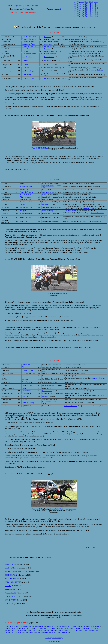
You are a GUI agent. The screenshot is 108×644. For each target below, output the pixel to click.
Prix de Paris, (65, 626)
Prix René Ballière (21, 630)
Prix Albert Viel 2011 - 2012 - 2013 (86, 8)
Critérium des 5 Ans (46, 630)
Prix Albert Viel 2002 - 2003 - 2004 (86, 4)
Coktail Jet (48, 61)
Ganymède (48, 37)
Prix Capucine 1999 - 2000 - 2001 (86, 2)
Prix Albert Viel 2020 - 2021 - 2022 (86, 14)
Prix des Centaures (52, 626)
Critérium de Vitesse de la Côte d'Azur (18, 628)
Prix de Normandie (91, 630)
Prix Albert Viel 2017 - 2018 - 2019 (86, 12)
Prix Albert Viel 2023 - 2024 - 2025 (86, 16)
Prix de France (38, 626)
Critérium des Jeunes (99, 64)
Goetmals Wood (49, 51)
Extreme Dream (49, 79)
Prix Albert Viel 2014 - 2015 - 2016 (86, 10)
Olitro (24, 367)
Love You (47, 49)
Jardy (44, 195)
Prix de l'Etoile (78, 630)
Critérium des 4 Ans (56, 628)
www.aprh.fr (57, 9)
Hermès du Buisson (48, 385)
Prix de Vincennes (64, 633)
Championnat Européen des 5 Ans (16, 633)
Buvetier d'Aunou (50, 46)
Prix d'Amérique (25, 626)
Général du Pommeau (49, 192)
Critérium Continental (63, 630)
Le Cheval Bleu (28, 9)
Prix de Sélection (93, 626)
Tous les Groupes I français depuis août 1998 (22, 6)
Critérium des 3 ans (49, 633)
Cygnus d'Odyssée (48, 186)
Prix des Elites (35, 633)
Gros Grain (46, 207)
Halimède (45, 396)
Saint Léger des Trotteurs (73, 628)
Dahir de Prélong (47, 211)
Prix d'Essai (33, 630)
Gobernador (48, 44)
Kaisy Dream (46, 204)
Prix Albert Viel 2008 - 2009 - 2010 (86, 6)
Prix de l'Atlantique (40, 628)
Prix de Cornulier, (12, 626)
